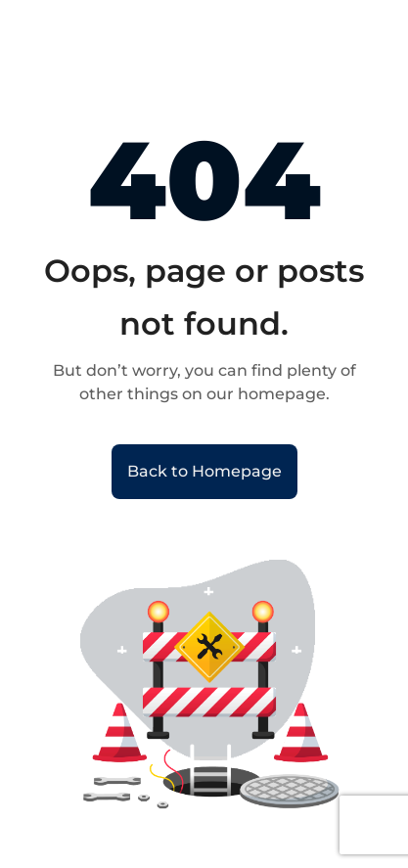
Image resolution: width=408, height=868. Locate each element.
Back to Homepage (204, 471)
